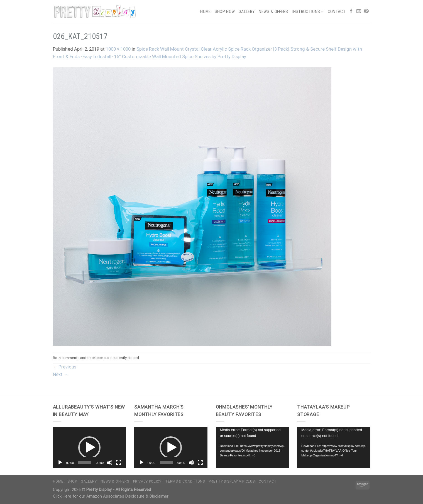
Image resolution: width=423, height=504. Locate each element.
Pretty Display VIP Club (232, 481)
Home (205, 12)
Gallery (247, 12)
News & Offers (273, 12)
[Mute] (110, 463)
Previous (65, 367)
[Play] (60, 463)
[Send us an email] (359, 12)
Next (61, 374)
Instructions (308, 12)
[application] (90, 448)
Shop (72, 481)
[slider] (85, 463)
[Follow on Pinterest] (366, 12)
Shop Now (225, 12)
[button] (89, 448)
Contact (337, 12)
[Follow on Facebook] (351, 12)
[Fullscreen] (119, 463)
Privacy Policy (147, 481)
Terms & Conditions (185, 481)
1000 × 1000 (118, 49)
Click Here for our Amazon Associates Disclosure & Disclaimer (111, 496)
